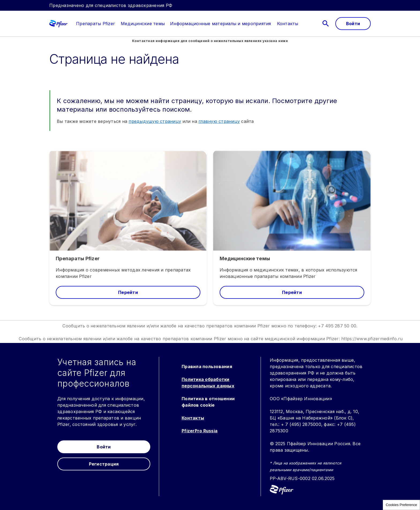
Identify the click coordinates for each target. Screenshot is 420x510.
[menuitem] (93, 24)
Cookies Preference (401, 505)
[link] (95, 24)
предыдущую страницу (155, 121)
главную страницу (219, 121)
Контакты (193, 418)
